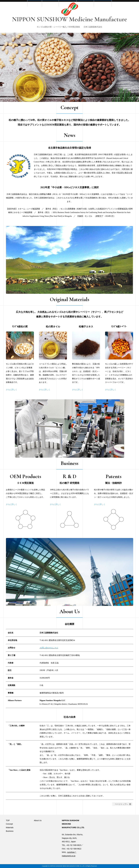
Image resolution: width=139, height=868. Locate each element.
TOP (26, 37)
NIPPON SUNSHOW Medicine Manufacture (69, 19)
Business (89, 37)
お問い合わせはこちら (49, 657)
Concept (45, 37)
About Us (110, 37)
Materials (67, 37)
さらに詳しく (12, 398)
